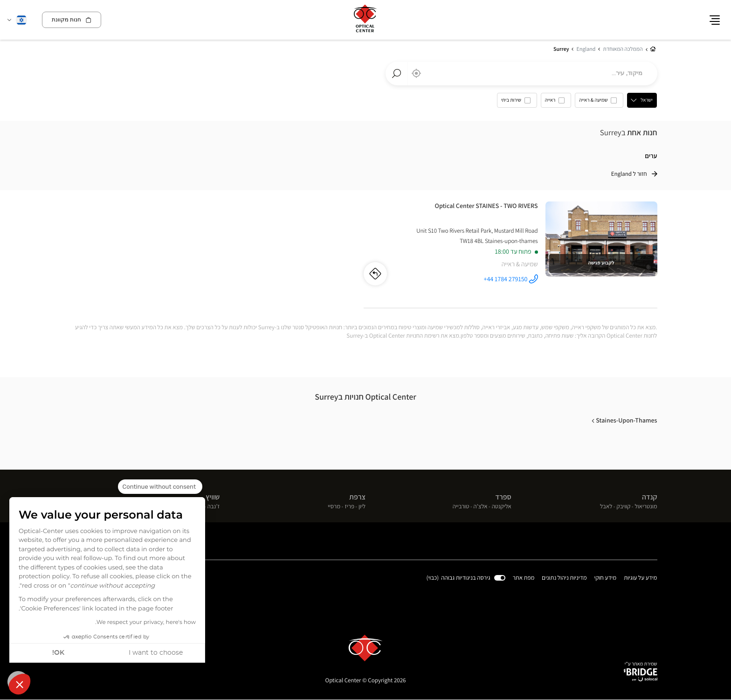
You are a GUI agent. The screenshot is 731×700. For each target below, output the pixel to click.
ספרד (503, 497)
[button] (20, 684)
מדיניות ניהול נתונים (565, 579)
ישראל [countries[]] (647, 100)
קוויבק (624, 507)
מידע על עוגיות (640, 579)
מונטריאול (646, 507)
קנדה (650, 497)
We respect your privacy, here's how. (145, 623)
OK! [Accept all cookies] (58, 653)
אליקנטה (502, 507)
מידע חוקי (606, 579)
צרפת (357, 497)
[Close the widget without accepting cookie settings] (160, 487)
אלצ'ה (481, 507)
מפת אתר (524, 578)
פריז (349, 507)
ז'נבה (214, 507)
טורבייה (461, 507)
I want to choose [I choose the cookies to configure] (156, 653)
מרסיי (334, 507)
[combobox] (521, 74)
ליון (362, 507)
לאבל (606, 507)
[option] (600, 103)
